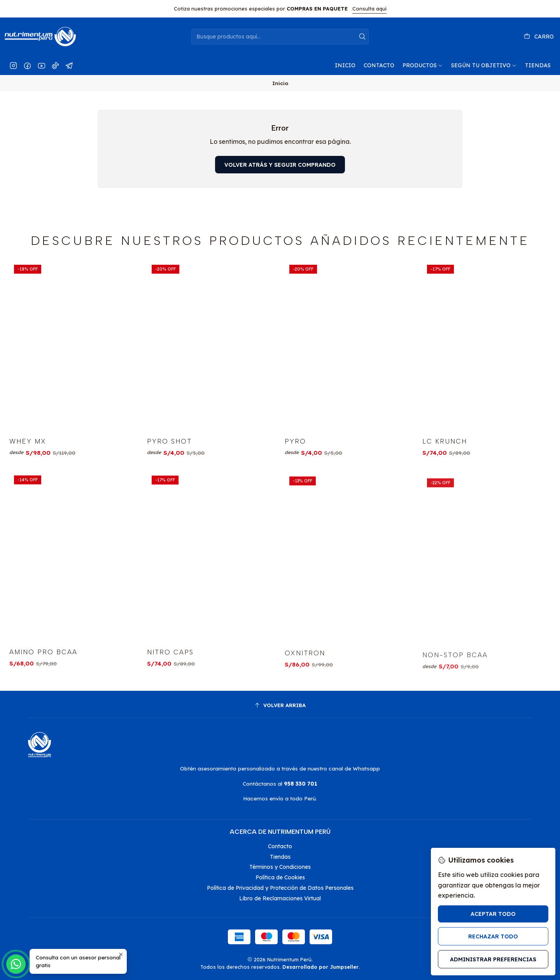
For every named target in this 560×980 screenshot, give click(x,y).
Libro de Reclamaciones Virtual (280, 898)
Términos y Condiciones (280, 867)
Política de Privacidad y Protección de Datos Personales (280, 888)
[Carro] (539, 37)
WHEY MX (28, 468)
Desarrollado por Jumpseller (320, 967)
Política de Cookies (280, 877)
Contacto (280, 846)
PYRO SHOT (169, 477)
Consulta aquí (369, 9)
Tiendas (280, 857)
